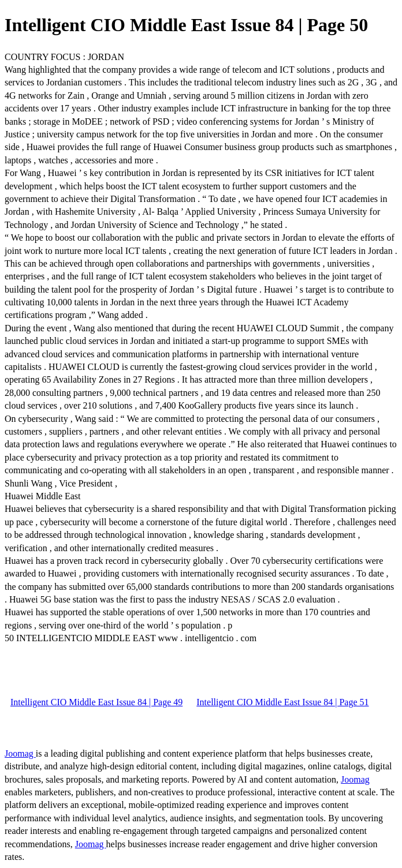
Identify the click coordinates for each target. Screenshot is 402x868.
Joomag (20, 753)
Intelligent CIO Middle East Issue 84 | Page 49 (96, 702)
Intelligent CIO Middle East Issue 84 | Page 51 (282, 702)
